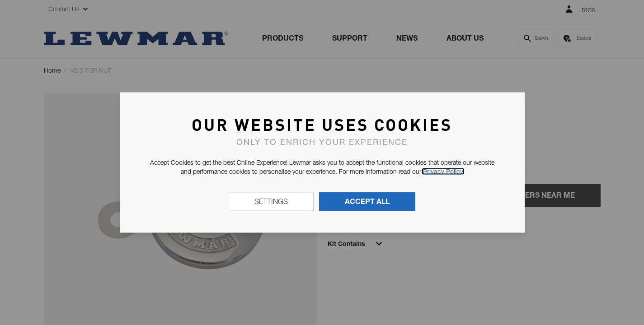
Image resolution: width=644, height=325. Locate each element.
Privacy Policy (443, 172)
